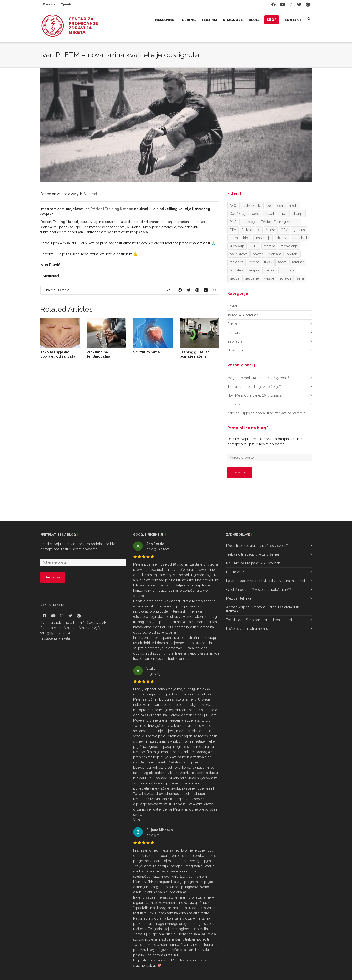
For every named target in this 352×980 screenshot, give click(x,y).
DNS (233, 222)
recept (254, 262)
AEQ (233, 206)
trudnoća (287, 270)
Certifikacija (238, 214)
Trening (188, 20)
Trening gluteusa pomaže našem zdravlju (195, 356)
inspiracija (263, 238)
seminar (298, 262)
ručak (268, 262)
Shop (272, 20)
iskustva (282, 238)
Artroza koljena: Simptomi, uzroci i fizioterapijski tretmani (263, 609)
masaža (269, 246)
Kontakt (293, 20)
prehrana (275, 254)
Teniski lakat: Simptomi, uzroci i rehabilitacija (260, 620)
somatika (236, 270)
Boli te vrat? (236, 404)
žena (300, 278)
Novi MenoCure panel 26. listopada (255, 395)
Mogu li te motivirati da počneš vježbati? (258, 378)
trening (270, 270)
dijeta (283, 214)
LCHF (254, 246)
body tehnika (251, 206)
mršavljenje (289, 246)
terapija (254, 270)
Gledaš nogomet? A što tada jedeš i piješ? (259, 590)
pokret (258, 254)
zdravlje (285, 278)
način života (238, 254)
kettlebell (300, 238)
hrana (234, 238)
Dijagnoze (233, 20)
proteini (293, 254)
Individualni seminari (243, 315)
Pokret (232, 306)
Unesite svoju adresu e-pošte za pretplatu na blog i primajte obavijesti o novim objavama (267, 442)
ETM (233, 230)
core (255, 214)
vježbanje (252, 278)
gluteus (299, 230)
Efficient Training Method (112, 209)
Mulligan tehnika (239, 598)
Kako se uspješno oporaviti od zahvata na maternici (58, 356)
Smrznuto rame (147, 352)
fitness (271, 230)
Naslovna (165, 20)
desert (269, 214)
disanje (298, 214)
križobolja (237, 246)
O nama (49, 4)
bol (269, 206)
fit (259, 230)
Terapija (209, 20)
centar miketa (287, 206)
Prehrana (234, 333)
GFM (284, 230)
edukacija (249, 222)
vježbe (269, 278)
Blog (254, 20)
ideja (247, 238)
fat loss (247, 230)
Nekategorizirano (240, 350)
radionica (237, 262)
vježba (234, 278)
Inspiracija (235, 341)
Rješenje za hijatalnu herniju (247, 629)
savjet (282, 262)
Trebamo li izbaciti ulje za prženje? (254, 387)
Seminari (90, 194)
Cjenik (66, 4)
